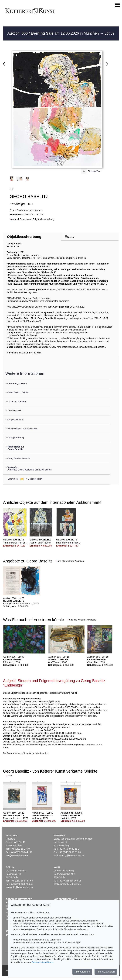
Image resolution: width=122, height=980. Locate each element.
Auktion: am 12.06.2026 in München (54, 33)
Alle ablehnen (82, 972)
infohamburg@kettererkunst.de (69, 855)
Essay (69, 237)
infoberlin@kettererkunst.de (19, 887)
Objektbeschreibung (24, 237)
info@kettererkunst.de (17, 855)
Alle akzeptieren (106, 972)
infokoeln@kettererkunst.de (67, 884)
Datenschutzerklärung (42, 962)
